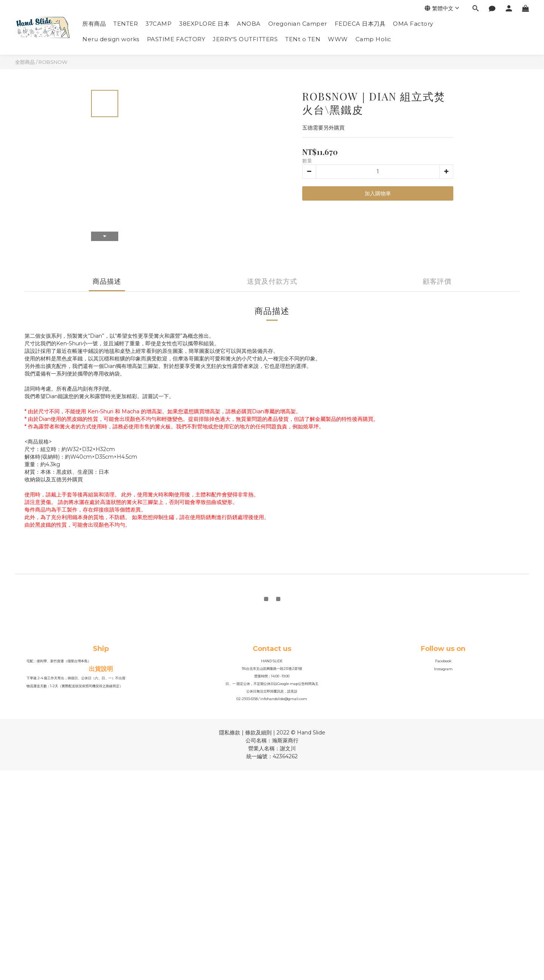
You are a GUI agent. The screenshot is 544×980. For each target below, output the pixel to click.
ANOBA (249, 24)
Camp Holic (373, 39)
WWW (338, 39)
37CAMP (158, 24)
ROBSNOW (53, 62)
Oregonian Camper (298, 24)
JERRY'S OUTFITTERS (245, 39)
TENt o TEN (303, 39)
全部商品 (25, 62)
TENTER (126, 24)
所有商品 (94, 24)
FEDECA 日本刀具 (360, 24)
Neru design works (111, 39)
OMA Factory (413, 24)
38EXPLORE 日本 (204, 24)
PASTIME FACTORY (176, 39)
